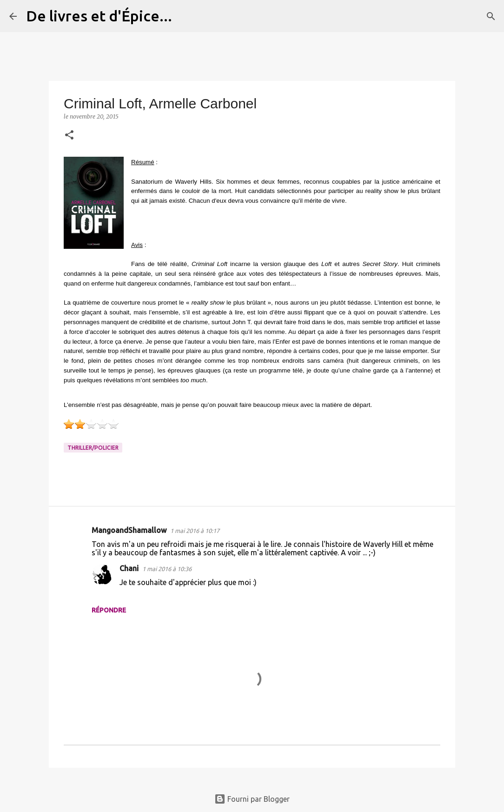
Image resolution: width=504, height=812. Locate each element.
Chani (129, 568)
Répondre (109, 610)
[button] (69, 136)
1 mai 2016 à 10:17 (195, 531)
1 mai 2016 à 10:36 (167, 569)
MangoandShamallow (129, 530)
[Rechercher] (185, 16)
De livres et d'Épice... (99, 16)
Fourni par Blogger (252, 799)
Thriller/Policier (93, 448)
